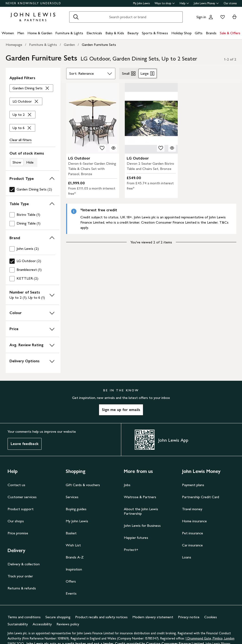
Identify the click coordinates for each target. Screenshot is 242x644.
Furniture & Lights (69, 33)
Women (8, 33)
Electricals (94, 33)
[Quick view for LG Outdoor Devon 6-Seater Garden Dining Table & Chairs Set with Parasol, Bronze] (113, 148)
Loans (187, 557)
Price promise (18, 533)
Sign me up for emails (121, 410)
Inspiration (74, 569)
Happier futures (136, 538)
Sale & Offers (230, 33)
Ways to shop (165, 3)
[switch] (32, 159)
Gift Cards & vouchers (83, 485)
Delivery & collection (24, 564)
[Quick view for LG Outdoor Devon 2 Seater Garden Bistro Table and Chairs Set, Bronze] (172, 148)
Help (184, 3)
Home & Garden (40, 33)
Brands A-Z (75, 557)
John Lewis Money (206, 3)
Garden (69, 45)
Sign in (201, 17)
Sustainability (18, 624)
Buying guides (76, 509)
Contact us (16, 485)
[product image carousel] (93, 118)
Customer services (22, 497)
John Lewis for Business (142, 525)
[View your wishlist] (222, 17)
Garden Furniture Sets (99, 45)
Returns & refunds (22, 588)
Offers (71, 581)
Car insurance (192, 545)
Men (21, 33)
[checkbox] (32, 189)
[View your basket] (234, 17)
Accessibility (42, 624)
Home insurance (194, 521)
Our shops (16, 521)
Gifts (199, 33)
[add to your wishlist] (102, 148)
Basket (71, 533)
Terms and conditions (24, 617)
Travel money (192, 509)
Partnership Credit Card (201, 497)
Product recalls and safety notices (101, 617)
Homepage (14, 45)
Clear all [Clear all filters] (21, 140)
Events (71, 593)
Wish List (73, 545)
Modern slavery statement (153, 617)
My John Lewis (141, 3)
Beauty (133, 33)
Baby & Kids (115, 33)
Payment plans (193, 485)
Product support (21, 509)
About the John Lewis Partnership (141, 511)
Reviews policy (68, 624)
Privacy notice (189, 617)
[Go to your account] (211, 17)
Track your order (20, 576)
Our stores (230, 3)
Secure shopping (58, 617)
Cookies (211, 617)
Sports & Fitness (155, 33)
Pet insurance (192, 533)
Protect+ (131, 550)
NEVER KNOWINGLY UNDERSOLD (33, 3)
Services (72, 497)
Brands (211, 33)
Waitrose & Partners (140, 497)
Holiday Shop (181, 33)
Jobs (127, 485)
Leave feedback (25, 444)
